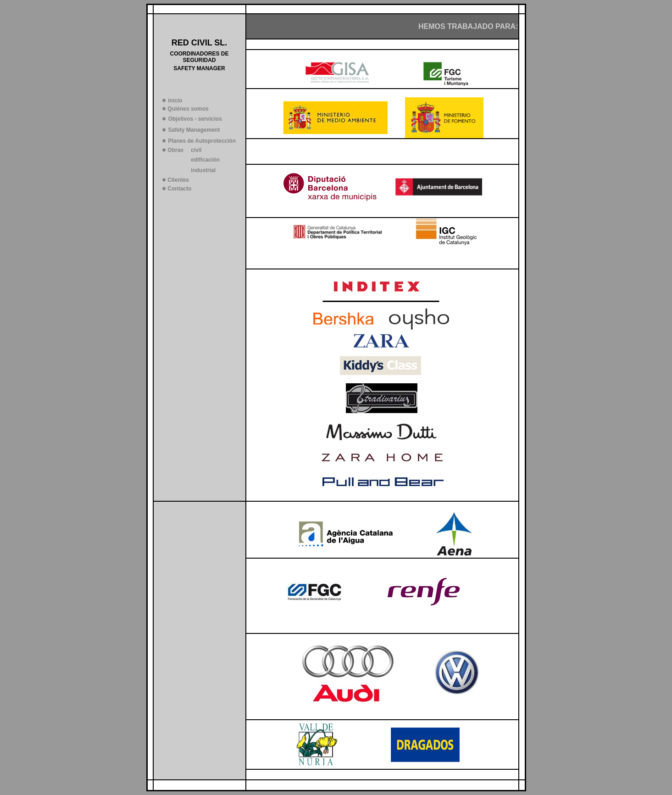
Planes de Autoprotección (202, 141)
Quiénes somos (188, 109)
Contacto (179, 189)
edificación (205, 160)
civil (196, 150)
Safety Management (194, 130)
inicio (175, 101)
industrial (203, 170)
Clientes (178, 180)
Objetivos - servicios (195, 119)
